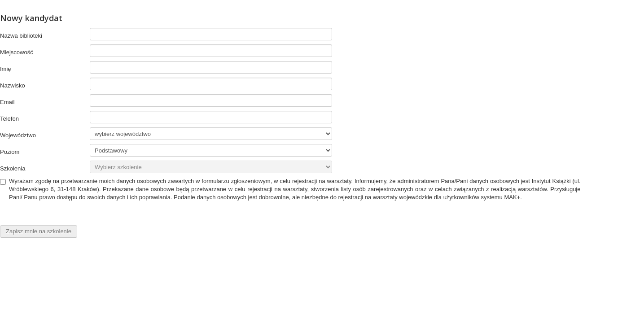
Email (7, 102)
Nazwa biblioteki (21, 36)
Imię (6, 69)
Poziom (10, 152)
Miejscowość (17, 52)
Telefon (9, 119)
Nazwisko (13, 85)
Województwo (18, 135)
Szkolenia (13, 168)
